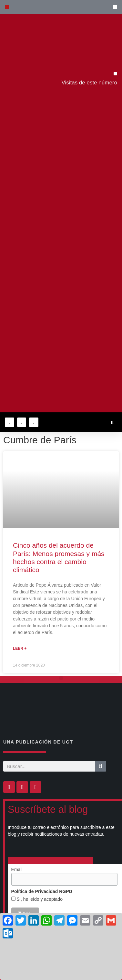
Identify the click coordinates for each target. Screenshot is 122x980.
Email (17, 870)
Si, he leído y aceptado (39, 899)
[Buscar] (101, 766)
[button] (115, 7)
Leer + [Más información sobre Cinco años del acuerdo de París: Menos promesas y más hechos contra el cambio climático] (20, 649)
